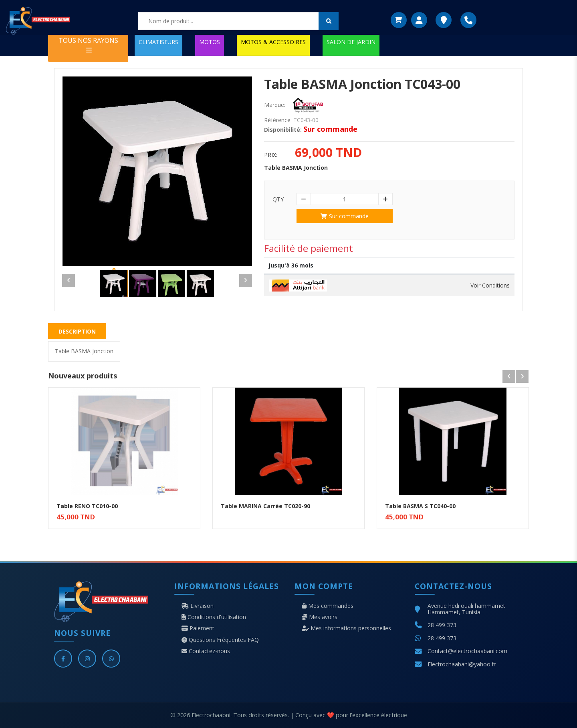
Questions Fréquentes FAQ (220, 640)
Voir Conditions (490, 286)
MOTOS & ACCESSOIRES (273, 42)
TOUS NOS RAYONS (88, 45)
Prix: (271, 155)
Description (77, 331)
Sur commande (345, 216)
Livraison (198, 606)
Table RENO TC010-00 (87, 506)
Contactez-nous (206, 651)
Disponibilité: (283, 130)
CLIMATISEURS (158, 42)
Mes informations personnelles (346, 628)
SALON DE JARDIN (351, 42)
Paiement (198, 628)
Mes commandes (328, 606)
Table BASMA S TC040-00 (420, 506)
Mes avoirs (320, 617)
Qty (278, 199)
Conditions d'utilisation (214, 617)
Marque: (275, 105)
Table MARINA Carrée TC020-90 (265, 506)
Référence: (278, 120)
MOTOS (210, 42)
